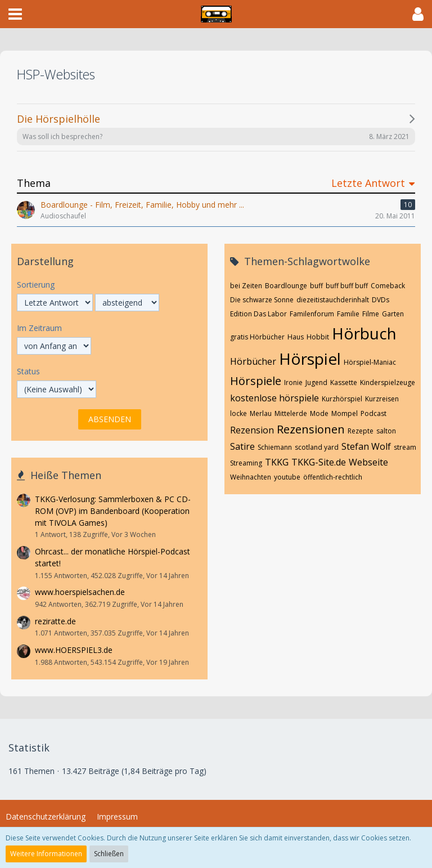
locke (238, 413)
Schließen (109, 854)
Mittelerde (291, 413)
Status (28, 371)
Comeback (388, 286)
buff (316, 286)
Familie (348, 314)
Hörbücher (253, 361)
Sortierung (36, 285)
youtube (287, 477)
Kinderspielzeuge (388, 382)
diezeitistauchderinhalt (333, 300)
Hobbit (318, 337)
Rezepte (361, 431)
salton (386, 431)
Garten (393, 314)
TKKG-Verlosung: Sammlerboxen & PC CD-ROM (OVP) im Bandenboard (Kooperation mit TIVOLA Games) (113, 511)
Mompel (345, 413)
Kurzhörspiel (342, 399)
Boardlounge (286, 286)
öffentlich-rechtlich (333, 477)
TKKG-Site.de (319, 462)
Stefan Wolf (366, 446)
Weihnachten (251, 477)
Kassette (344, 382)
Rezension (252, 430)
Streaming (246, 463)
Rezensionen (311, 429)
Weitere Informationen (46, 854)
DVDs (381, 300)
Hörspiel (310, 359)
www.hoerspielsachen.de (80, 592)
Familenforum (312, 314)
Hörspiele (256, 381)
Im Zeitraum (39, 328)
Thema (34, 183)
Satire (242, 446)
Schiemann (275, 447)
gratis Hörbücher (257, 337)
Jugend (316, 382)
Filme (371, 314)
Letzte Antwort (368, 183)
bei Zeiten (246, 286)
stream (405, 447)
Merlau (261, 413)
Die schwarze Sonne (262, 300)
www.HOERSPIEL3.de (74, 650)
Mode (319, 413)
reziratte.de (55, 621)
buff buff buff (347, 286)
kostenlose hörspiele (274, 398)
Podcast (373, 413)
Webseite (368, 462)
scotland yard (317, 447)
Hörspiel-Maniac (370, 362)
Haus (296, 337)
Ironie (293, 382)
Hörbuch (364, 333)
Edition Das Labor (258, 314)
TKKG (277, 462)
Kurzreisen (382, 399)
